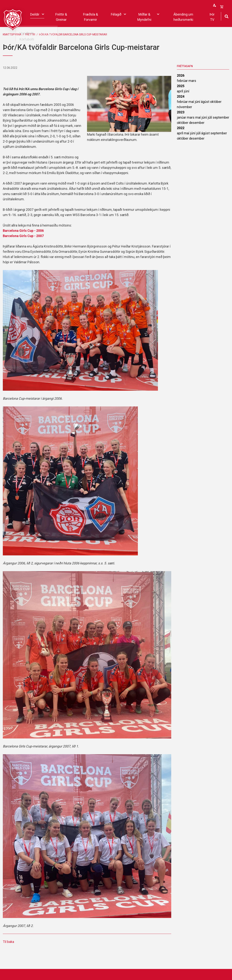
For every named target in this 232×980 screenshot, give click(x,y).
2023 (181, 112)
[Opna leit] (226, 16)
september (221, 117)
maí (192, 102)
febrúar (183, 81)
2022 (181, 128)
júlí (210, 117)
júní (187, 91)
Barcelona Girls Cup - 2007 (23, 236)
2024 (181, 96)
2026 (181, 75)
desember (197, 123)
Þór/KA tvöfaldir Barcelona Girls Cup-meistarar (73, 34)
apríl (180, 91)
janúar (182, 117)
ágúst (205, 102)
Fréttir (30, 34)
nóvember (184, 107)
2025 (181, 86)
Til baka (8, 942)
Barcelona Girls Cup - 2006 (23, 231)
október (216, 102)
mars (192, 81)
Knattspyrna (12, 34)
